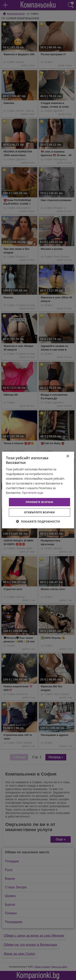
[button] (38, 521)
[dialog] (38, 490)
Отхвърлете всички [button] (39, 512)
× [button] (68, 456)
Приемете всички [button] (39, 502)
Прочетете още (33, 493)
